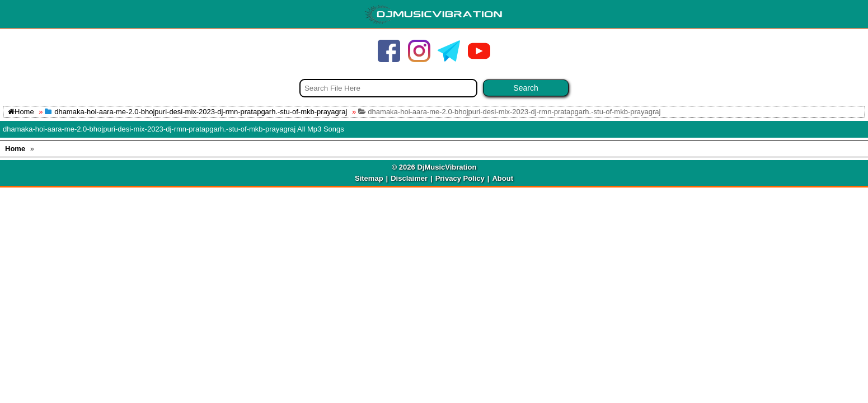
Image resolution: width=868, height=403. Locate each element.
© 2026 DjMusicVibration (434, 167)
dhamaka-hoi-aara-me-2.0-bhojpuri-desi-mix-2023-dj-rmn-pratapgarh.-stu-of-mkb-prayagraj (201, 112)
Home (21, 112)
